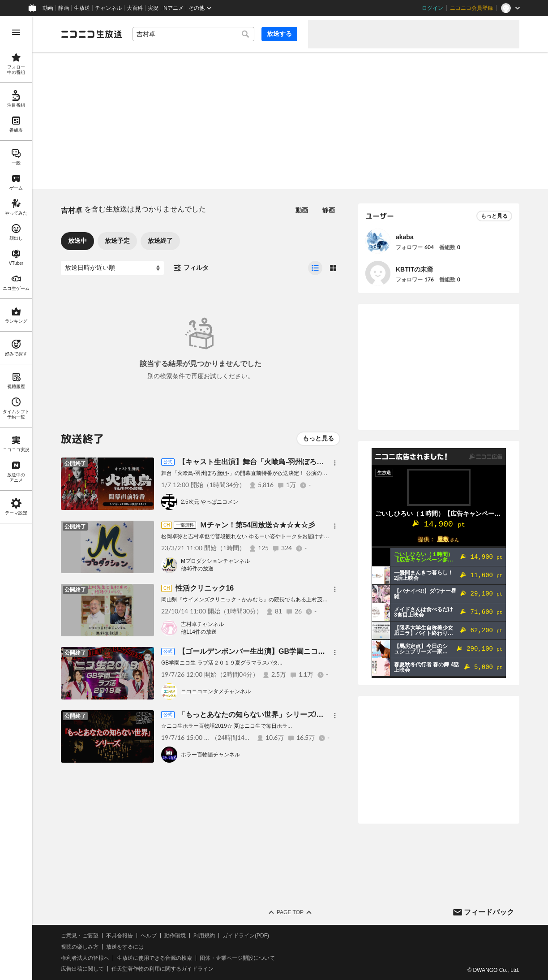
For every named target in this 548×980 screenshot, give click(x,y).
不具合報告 (120, 936)
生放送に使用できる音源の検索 (154, 958)
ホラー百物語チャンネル (210, 755)
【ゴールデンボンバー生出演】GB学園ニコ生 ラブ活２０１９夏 (281, 651)
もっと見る (318, 438)
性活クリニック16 (205, 588)
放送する (279, 34)
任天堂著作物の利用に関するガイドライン (163, 969)
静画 (64, 8)
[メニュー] (335, 463)
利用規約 (204, 936)
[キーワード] (193, 34)
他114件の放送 (199, 632)
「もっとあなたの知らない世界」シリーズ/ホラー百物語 (269, 714)
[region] (16, 498)
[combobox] (193, 34)
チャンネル (108, 8)
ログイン (432, 8)
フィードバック (489, 912)
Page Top (290, 912)
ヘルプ (149, 936)
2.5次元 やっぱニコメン (210, 502)
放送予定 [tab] (117, 241)
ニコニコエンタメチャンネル (216, 691)
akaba (405, 237)
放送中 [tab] (77, 241)
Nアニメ (173, 8)
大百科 (135, 8)
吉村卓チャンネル (202, 624)
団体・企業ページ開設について (237, 958)
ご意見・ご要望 (80, 936)
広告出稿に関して (82, 969)
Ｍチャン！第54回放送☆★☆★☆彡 (257, 525)
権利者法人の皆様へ (85, 958)
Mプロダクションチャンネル (215, 561)
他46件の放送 (197, 569)
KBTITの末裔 (414, 269)
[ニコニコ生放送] (91, 34)
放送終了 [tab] (160, 241)
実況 (153, 8)
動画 (48, 8)
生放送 (82, 8)
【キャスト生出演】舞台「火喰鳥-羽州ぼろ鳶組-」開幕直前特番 (281, 462)
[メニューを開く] (16, 32)
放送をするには (125, 947)
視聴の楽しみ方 (80, 947)
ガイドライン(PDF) (246, 936)
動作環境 (175, 936)
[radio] (315, 268)
